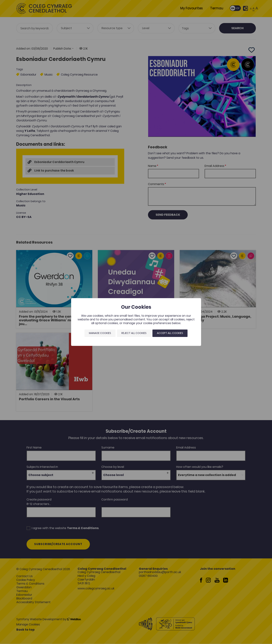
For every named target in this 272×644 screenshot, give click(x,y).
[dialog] (136, 322)
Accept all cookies (170, 333)
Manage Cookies (100, 333)
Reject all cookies (134, 333)
